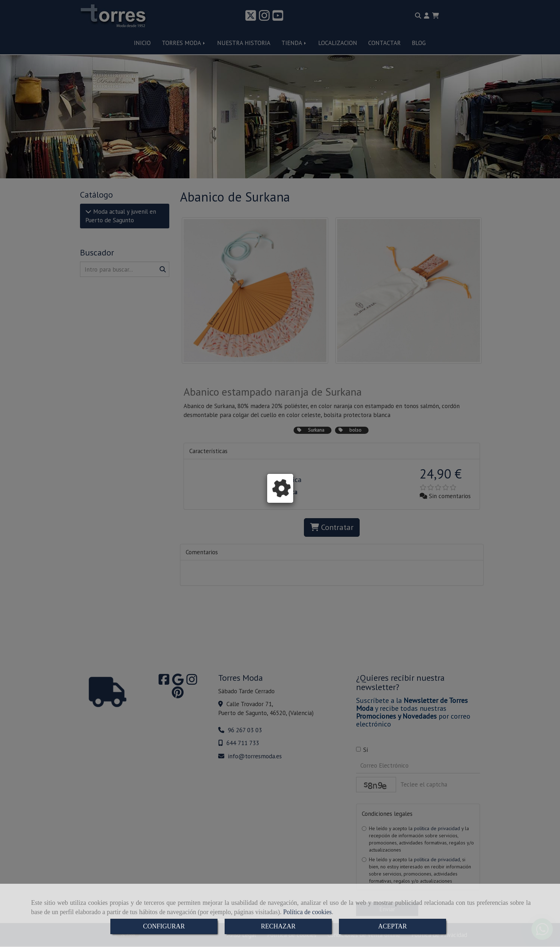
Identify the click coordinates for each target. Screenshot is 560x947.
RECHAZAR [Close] (278, 926)
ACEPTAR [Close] (393, 926)
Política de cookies (307, 912)
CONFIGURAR (164, 926)
